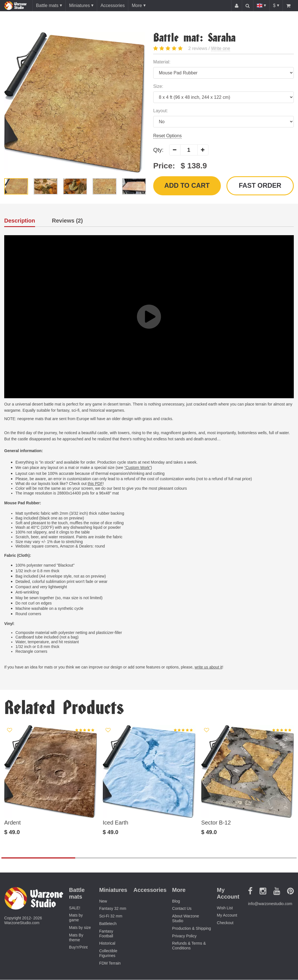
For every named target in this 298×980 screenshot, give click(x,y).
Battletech (108, 924)
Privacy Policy (184, 936)
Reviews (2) (67, 221)
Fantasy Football (106, 934)
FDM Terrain (110, 963)
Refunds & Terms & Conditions (189, 946)
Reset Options (167, 136)
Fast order (260, 186)
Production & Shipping (192, 929)
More (137, 5)
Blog (176, 901)
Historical (107, 944)
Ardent (12, 823)
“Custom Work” (137, 468)
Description (20, 221)
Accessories (113, 5)
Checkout (225, 923)
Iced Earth (115, 823)
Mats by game (76, 918)
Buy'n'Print (78, 948)
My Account (227, 916)
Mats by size (80, 928)
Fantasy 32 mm (113, 909)
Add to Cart (187, 186)
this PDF (95, 484)
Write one (221, 48)
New (103, 901)
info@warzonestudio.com (270, 904)
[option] (74, 102)
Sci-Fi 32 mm (111, 917)
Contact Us (182, 909)
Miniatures (79, 5)
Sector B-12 (216, 823)
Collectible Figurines (108, 954)
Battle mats (47, 5)
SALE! (75, 908)
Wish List (225, 908)
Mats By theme (76, 938)
